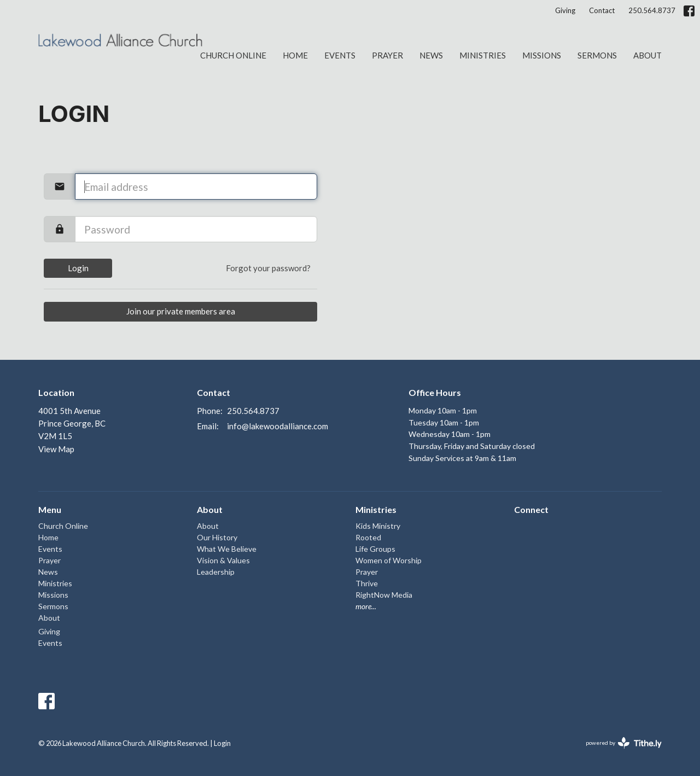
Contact (602, 10)
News (431, 55)
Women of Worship (389, 560)
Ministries (483, 55)
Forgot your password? (268, 268)
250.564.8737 (652, 10)
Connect (531, 509)
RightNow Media (384, 595)
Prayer (387, 55)
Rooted (368, 537)
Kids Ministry (378, 526)
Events (340, 55)
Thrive (367, 583)
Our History (217, 537)
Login (78, 268)
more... (366, 606)
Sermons (597, 55)
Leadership (216, 572)
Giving (565, 10)
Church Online (233, 55)
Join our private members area (181, 311)
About (647, 55)
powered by (624, 743)
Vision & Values (223, 560)
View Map (56, 449)
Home (295, 55)
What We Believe (227, 549)
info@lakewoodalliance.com (278, 426)
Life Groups (375, 549)
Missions (542, 55)
